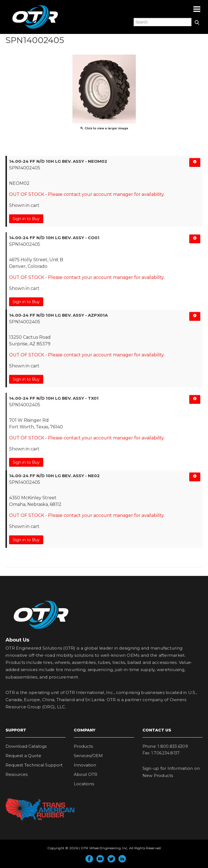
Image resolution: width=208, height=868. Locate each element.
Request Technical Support (34, 765)
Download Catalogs (26, 746)
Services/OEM (88, 756)
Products (83, 746)
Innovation (85, 765)
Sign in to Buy (26, 219)
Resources (17, 774)
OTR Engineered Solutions (35, 28)
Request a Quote (23, 756)
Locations (84, 784)
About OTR (86, 774)
